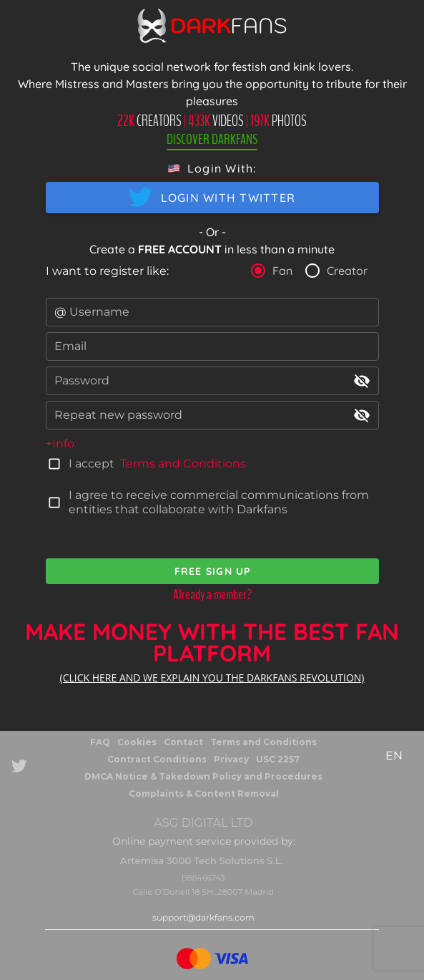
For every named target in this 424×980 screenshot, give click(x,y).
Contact (183, 742)
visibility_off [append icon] (362, 381)
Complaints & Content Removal (204, 794)
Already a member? (212, 595)
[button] (212, 168)
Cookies (137, 742)
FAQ (100, 742)
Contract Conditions (157, 759)
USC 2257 (278, 759)
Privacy (231, 759)
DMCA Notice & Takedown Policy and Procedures (203, 776)
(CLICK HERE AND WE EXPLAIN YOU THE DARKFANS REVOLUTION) (212, 678)
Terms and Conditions (183, 464)
